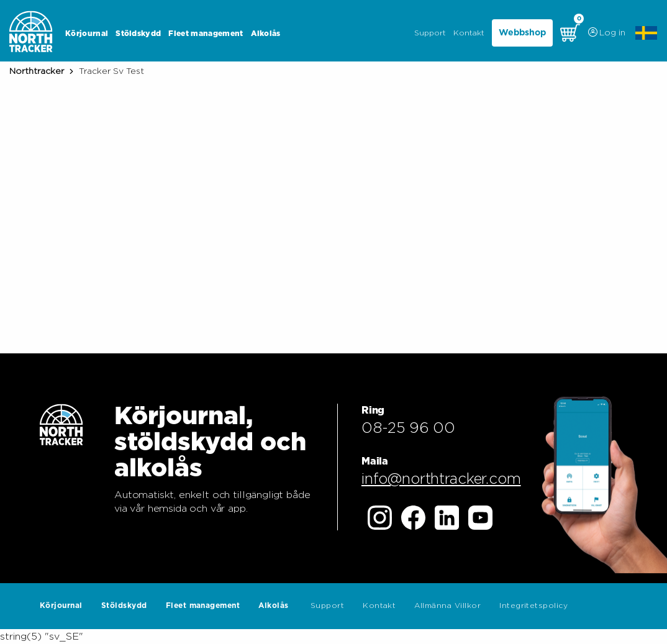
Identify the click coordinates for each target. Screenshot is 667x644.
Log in (606, 33)
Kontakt (469, 33)
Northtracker (37, 71)
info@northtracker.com (441, 479)
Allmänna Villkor (447, 605)
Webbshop (522, 33)
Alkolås (266, 34)
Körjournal (87, 34)
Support (430, 33)
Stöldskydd (138, 34)
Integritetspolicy (533, 605)
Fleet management (206, 34)
